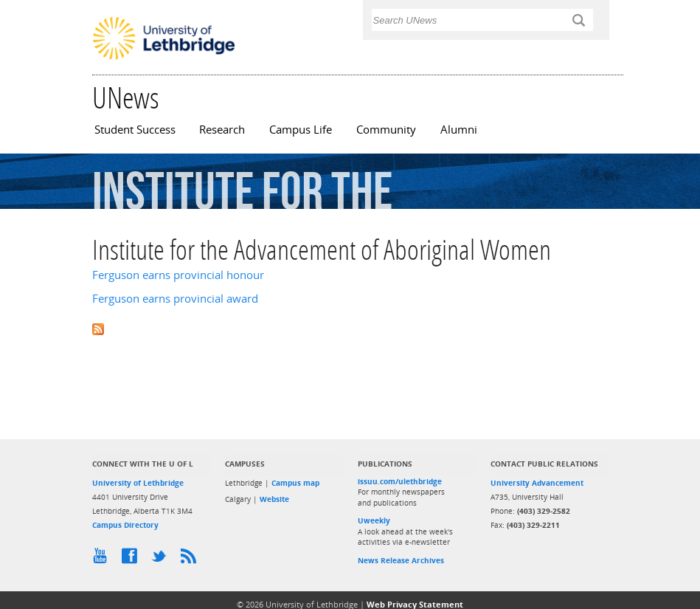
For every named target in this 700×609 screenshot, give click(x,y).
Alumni (459, 130)
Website (274, 499)
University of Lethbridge (138, 483)
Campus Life (301, 130)
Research (222, 130)
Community (386, 130)
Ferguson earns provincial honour (178, 275)
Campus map (295, 483)
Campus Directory (125, 525)
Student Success (135, 130)
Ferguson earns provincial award (175, 299)
